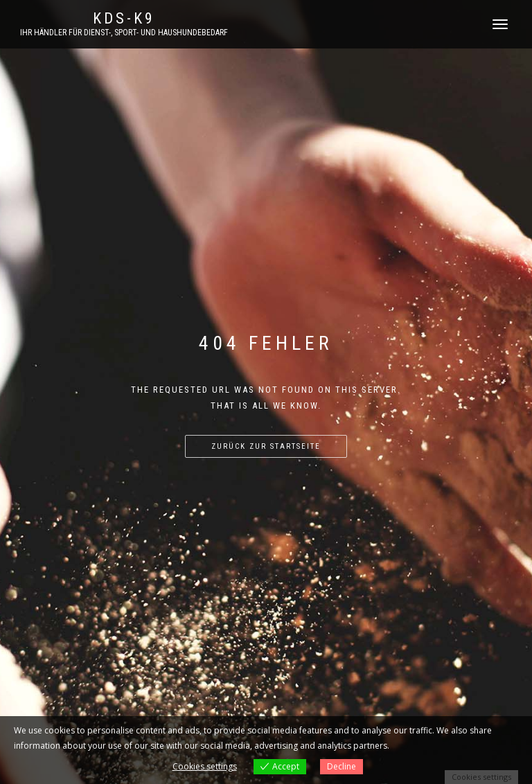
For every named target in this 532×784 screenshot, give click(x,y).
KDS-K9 (124, 19)
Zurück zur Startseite (266, 446)
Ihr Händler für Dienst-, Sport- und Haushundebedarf (124, 33)
